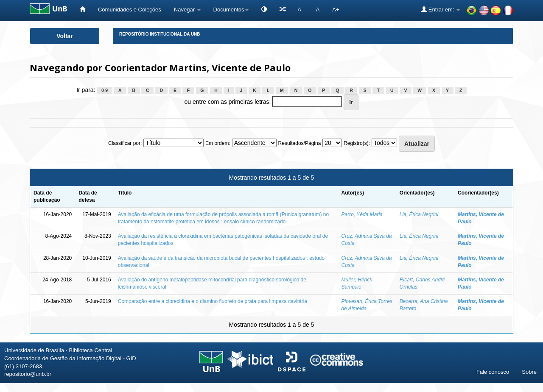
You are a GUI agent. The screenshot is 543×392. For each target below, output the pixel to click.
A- (301, 10)
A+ (336, 10)
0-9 (105, 90)
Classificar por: (125, 143)
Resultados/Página (300, 143)
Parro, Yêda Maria (362, 214)
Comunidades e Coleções (130, 10)
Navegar (187, 10)
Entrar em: (441, 9)
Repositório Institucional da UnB (160, 34)
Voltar (65, 36)
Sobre (529, 372)
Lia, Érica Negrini (419, 214)
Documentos (231, 10)
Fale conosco (493, 372)
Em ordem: (218, 143)
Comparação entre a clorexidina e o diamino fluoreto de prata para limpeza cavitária (213, 301)
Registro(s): (357, 143)
